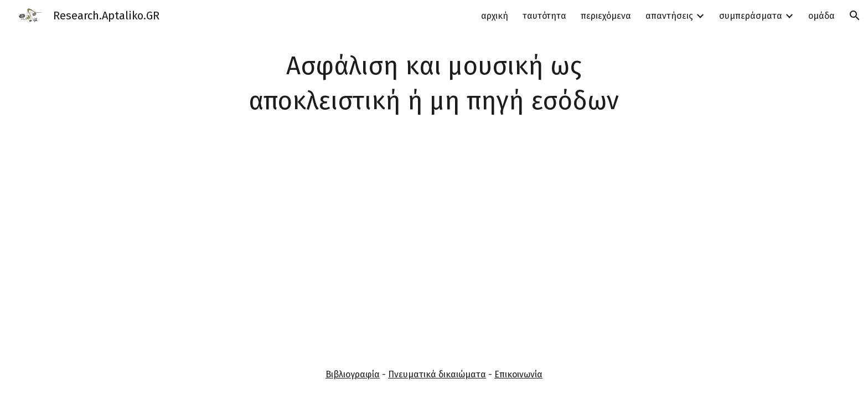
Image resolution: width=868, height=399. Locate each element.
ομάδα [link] (821, 16)
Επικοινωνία (518, 374)
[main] (434, 83)
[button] (855, 16)
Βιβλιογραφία (353, 374)
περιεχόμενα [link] (606, 16)
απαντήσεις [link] (669, 16)
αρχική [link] (495, 16)
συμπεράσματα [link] (751, 16)
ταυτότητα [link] (544, 16)
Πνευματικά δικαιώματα (437, 374)
